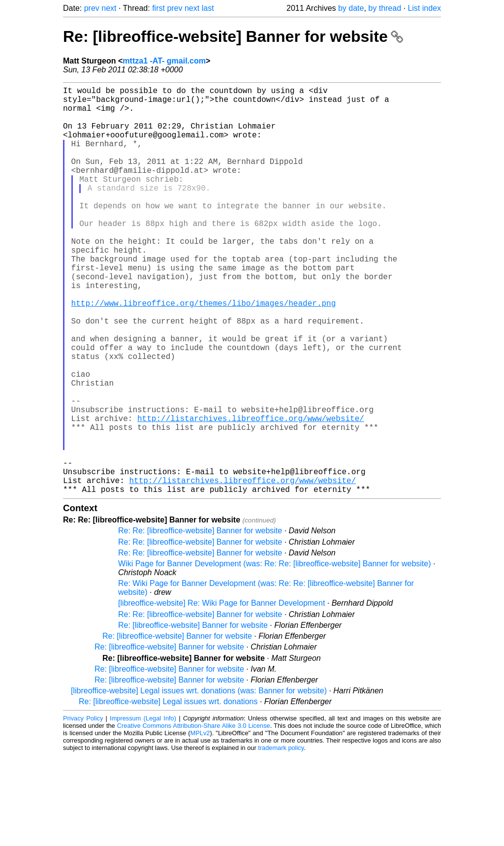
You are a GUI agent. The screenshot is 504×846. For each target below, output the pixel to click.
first (158, 8)
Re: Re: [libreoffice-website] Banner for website (200, 621)
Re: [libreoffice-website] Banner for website (233, 36)
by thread (385, 8)
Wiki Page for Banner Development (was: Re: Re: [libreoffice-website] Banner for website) (275, 654)
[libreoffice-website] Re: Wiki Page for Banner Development (221, 694)
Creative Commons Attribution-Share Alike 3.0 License (194, 816)
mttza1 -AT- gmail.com (164, 61)
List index (424, 8)
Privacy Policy (83, 809)
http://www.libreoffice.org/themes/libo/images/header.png (204, 352)
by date (351, 8)
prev (92, 8)
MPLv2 (200, 824)
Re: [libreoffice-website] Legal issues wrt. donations (168, 792)
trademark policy (281, 838)
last (208, 8)
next (109, 8)
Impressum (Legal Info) (143, 809)
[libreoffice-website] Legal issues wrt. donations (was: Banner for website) (199, 781)
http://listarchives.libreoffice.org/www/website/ (251, 493)
